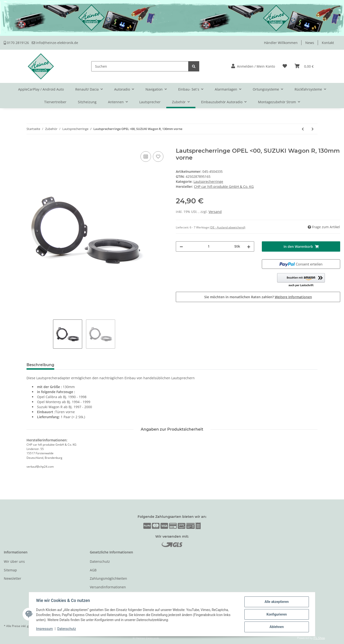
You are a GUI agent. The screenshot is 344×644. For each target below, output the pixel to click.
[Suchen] (140, 66)
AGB (93, 570)
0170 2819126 (16, 43)
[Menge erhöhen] (249, 246)
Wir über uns (14, 561)
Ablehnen (276, 627)
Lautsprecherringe (208, 181)
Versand (215, 212)
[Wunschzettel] (285, 66)
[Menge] (209, 246)
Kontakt (328, 43)
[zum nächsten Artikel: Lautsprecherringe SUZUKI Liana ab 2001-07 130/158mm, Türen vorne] (313, 129)
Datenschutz (100, 561)
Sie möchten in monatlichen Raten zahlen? (258, 297)
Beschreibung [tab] (40, 365)
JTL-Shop (319, 638)
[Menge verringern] (181, 246)
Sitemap (10, 570)
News (310, 43)
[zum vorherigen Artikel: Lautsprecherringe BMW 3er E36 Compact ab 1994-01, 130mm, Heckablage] (303, 129)
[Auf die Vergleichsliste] (146, 157)
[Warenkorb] (304, 66)
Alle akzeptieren (276, 602)
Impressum (45, 629)
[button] (253, 66)
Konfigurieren (276, 615)
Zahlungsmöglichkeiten (108, 578)
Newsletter (13, 578)
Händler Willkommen (281, 43)
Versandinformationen (108, 587)
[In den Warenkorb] (8, 145)
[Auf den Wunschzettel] (158, 157)
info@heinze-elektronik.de (55, 43)
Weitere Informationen (293, 297)
